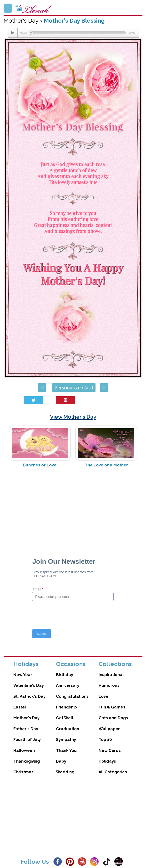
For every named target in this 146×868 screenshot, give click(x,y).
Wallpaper (109, 729)
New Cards (110, 750)
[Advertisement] (73, 509)
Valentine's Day (29, 685)
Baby (61, 761)
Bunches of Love (40, 465)
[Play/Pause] (13, 33)
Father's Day (26, 729)
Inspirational (111, 675)
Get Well (65, 718)
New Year (23, 675)
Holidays (107, 761)
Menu (8, 8)
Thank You (66, 750)
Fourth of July (27, 739)
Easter (20, 707)
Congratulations (72, 696)
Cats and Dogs (113, 718)
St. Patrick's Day (29, 696)
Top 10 (105, 739)
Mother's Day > (24, 21)
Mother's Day (26, 718)
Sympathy (66, 739)
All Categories (113, 772)
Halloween (24, 750)
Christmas (23, 772)
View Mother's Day (73, 417)
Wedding (65, 772)
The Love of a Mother (106, 465)
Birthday (65, 675)
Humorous (109, 685)
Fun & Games (112, 707)
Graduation (68, 729)
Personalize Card (74, 387)
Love (103, 696)
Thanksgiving (27, 761)
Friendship (66, 707)
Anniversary (68, 685)
